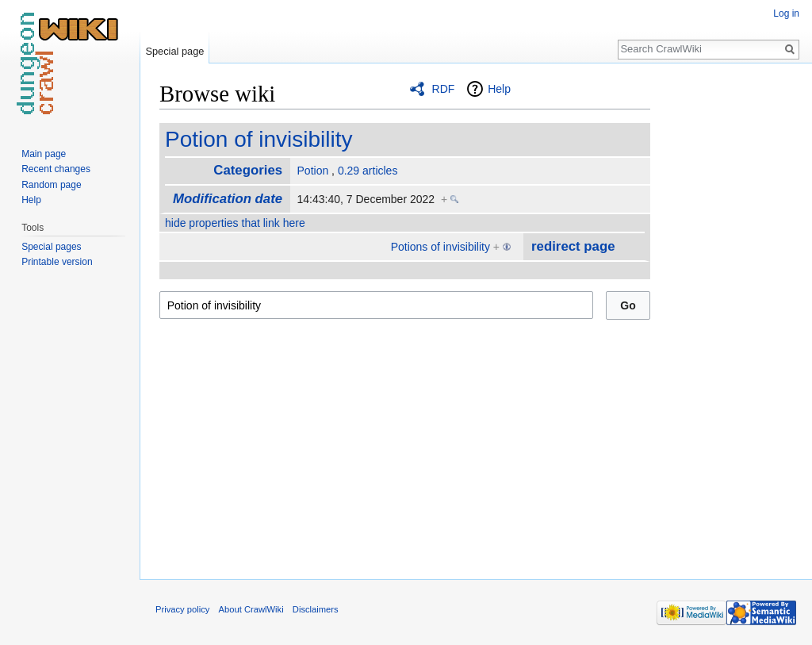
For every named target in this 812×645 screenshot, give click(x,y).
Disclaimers (316, 609)
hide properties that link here (235, 223)
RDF (444, 89)
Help (499, 89)
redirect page (573, 246)
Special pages (51, 247)
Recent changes (56, 169)
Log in (786, 13)
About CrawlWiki (251, 609)
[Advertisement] (730, 317)
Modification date (228, 199)
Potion (313, 171)
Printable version (57, 262)
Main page (44, 154)
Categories (248, 170)
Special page (174, 51)
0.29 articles (368, 171)
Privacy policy (182, 609)
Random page (51, 185)
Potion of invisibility (259, 139)
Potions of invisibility (440, 247)
